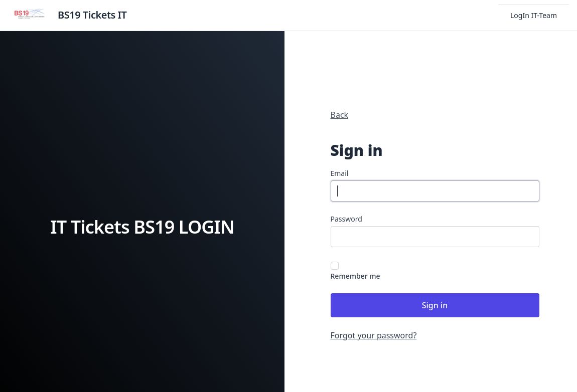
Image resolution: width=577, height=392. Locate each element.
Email (340, 173)
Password (346, 219)
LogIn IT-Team (534, 15)
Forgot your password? (374, 335)
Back (340, 115)
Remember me (355, 276)
